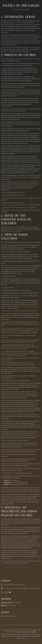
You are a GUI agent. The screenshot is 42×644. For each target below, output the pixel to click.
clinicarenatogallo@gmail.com (10, 205)
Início (14, 10)
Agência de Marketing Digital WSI (26, 632)
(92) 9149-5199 (20, 585)
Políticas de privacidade (8, 616)
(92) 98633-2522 (9, 585)
